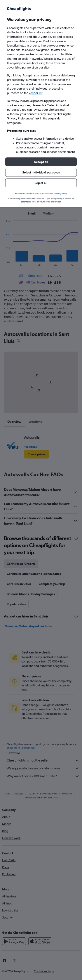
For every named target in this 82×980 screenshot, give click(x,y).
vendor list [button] (36, 93)
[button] (41, 162)
